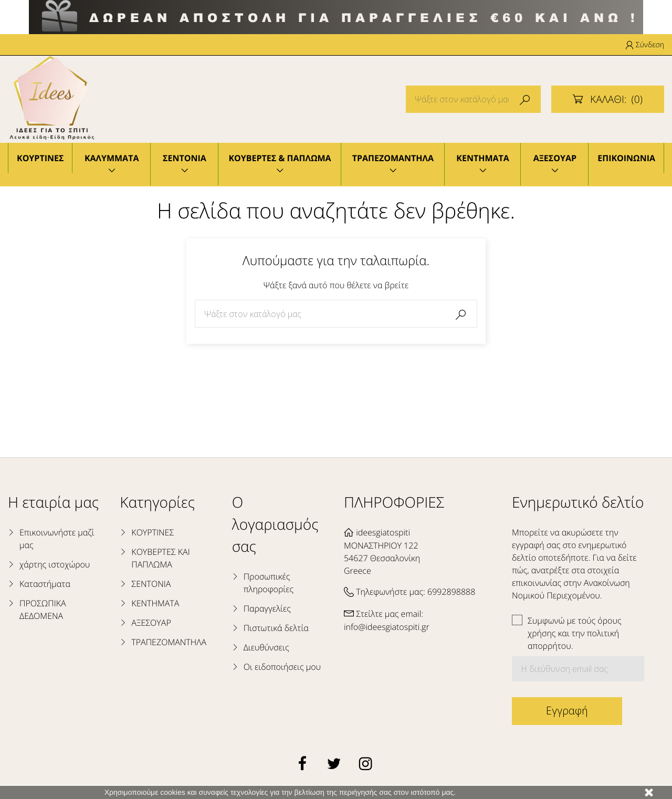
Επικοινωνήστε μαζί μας (57, 539)
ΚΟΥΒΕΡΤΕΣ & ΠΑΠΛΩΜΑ (280, 158)
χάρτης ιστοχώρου (55, 564)
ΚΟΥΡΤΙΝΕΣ (40, 158)
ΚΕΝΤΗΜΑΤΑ (483, 158)
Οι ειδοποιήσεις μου (282, 667)
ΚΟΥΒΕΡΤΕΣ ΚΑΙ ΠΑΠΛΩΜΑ (160, 558)
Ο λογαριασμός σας (275, 524)
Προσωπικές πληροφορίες (269, 583)
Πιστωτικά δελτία (276, 628)
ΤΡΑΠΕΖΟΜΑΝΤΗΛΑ (393, 158)
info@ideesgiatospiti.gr (387, 627)
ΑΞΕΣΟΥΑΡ (555, 158)
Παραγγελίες (267, 608)
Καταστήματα (45, 584)
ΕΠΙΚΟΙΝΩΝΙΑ (626, 158)
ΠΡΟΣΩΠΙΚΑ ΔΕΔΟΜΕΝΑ (43, 609)
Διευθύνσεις (266, 647)
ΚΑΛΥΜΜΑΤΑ (112, 158)
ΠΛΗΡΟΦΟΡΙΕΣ (394, 502)
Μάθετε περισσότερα (492, 792)
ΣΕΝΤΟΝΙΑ (185, 158)
